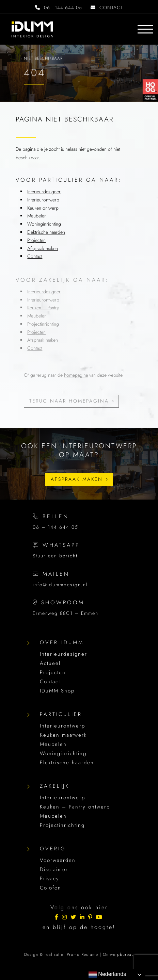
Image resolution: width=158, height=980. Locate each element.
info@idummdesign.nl (60, 585)
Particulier (61, 714)
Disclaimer (54, 869)
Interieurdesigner (44, 192)
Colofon (51, 888)
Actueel (50, 663)
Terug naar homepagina (69, 401)
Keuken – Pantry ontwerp (75, 807)
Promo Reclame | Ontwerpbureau (100, 954)
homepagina (76, 375)
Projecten (36, 240)
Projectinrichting (43, 324)
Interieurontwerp (43, 200)
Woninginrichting (44, 224)
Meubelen (37, 216)
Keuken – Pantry (43, 308)
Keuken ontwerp (43, 208)
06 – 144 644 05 (56, 527)
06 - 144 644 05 (59, 7)
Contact (35, 256)
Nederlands (107, 975)
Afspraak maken (43, 248)
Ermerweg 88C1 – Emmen (66, 613)
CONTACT (107, 7)
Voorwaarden (58, 860)
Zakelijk (55, 786)
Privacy (50, 879)
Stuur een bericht (55, 556)
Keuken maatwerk (63, 735)
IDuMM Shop (57, 691)
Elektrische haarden (46, 232)
